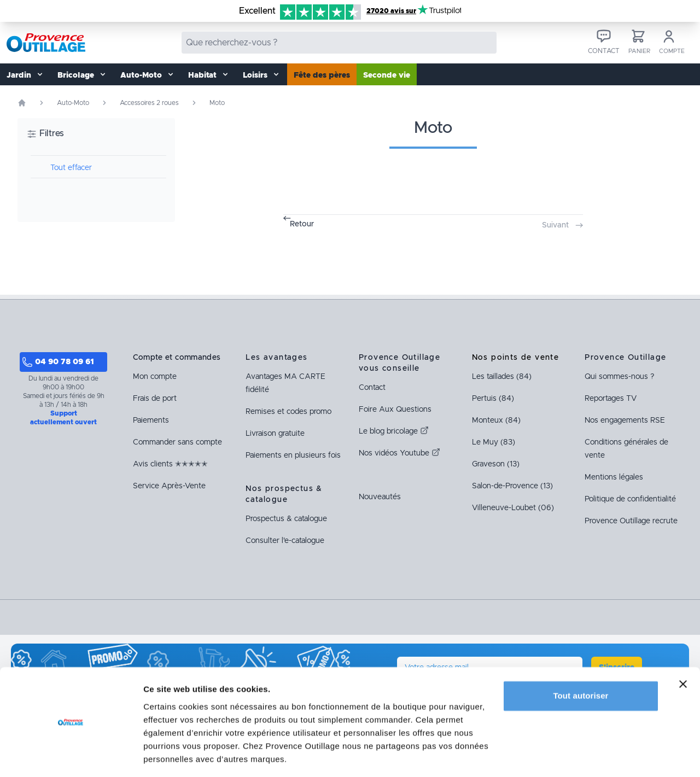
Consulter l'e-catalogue (285, 541)
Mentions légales (614, 477)
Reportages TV (611, 399)
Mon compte (155, 377)
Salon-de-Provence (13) (512, 486)
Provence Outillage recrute (631, 521)
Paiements (151, 420)
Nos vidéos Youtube (399, 453)
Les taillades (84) (502, 377)
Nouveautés (380, 497)
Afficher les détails (180, 755)
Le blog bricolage (394, 431)
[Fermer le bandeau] (683, 650)
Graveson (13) (496, 464)
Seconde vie (387, 75)
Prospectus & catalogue (286, 519)
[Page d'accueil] (22, 103)
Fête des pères (322, 75)
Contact (372, 388)
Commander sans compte (177, 442)
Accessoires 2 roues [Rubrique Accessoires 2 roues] (149, 103)
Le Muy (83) (494, 442)
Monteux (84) (496, 420)
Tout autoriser (581, 662)
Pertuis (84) (493, 399)
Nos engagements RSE (625, 420)
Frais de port (155, 399)
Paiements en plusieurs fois (293, 455)
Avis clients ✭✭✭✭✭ (170, 464)
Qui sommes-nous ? (619, 377)
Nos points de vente (516, 358)
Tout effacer (71, 168)
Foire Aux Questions (395, 410)
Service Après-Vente (169, 486)
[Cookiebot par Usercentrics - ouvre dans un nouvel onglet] (71, 756)
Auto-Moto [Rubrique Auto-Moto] (73, 103)
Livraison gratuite (275, 434)
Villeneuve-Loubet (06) (513, 508)
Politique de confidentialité (630, 499)
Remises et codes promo (288, 412)
